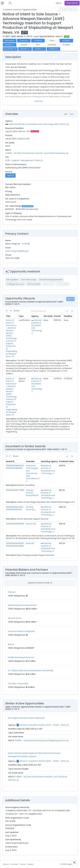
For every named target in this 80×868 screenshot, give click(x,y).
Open (10, 175)
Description (10, 40)
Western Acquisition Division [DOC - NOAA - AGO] (43, 725)
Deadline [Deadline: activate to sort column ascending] (68, 316)
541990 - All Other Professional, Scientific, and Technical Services (35, 153)
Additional (53, 49)
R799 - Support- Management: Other (23, 160)
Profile (26, 244)
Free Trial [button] (72, 3)
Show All (38, 101)
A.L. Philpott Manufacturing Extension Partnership (31, 670)
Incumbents (10, 49)
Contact (14, 864)
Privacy (31, 864)
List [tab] (66, 114)
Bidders (25, 49)
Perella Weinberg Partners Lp (21, 657)
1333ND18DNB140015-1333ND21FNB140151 (15, 508)
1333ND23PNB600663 (15, 524)
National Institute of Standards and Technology (37, 325)
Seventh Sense (30, 508)
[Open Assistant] (74, 862)
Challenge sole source (15, 284)
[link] (72, 457)
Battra (29, 543)
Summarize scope (29, 280)
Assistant (66, 40)
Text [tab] (72, 114)
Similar (39, 49)
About (6, 864)
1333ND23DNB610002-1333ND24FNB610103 (15, 467)
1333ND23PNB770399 (15, 490)
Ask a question (12, 280)
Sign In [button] (59, 3)
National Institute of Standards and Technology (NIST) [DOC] (37, 124)
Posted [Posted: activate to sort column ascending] (57, 316)
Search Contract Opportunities (20, 10)
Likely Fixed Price (13, 195)
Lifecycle (10, 45)
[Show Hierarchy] (68, 124)
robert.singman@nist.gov (17, 251)
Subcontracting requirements (51, 280)
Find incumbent (34, 284)
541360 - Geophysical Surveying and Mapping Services (40, 740)
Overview (24, 40)
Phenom (30, 524)
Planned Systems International (22, 605)
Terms (23, 864)
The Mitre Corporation (18, 684)
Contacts (38, 40)
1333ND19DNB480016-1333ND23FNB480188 (15, 545)
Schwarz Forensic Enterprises (31, 493)
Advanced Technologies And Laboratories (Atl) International (32, 472)
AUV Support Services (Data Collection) (26, 718)
